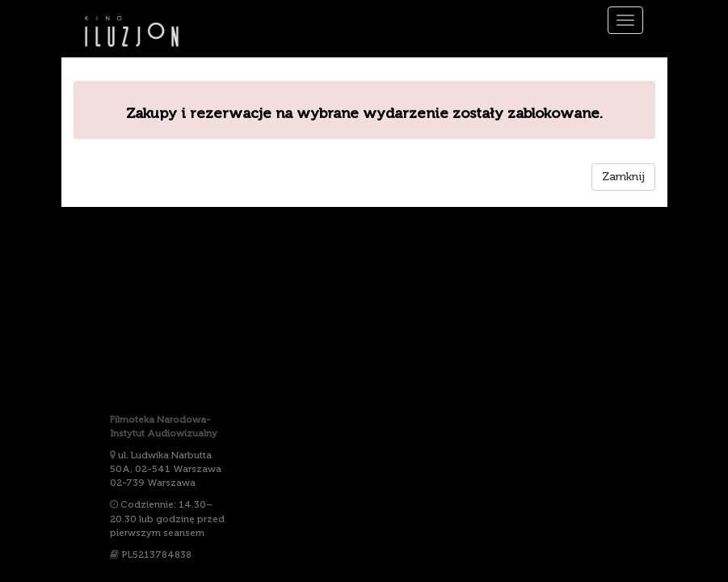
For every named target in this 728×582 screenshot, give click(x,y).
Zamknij (623, 177)
